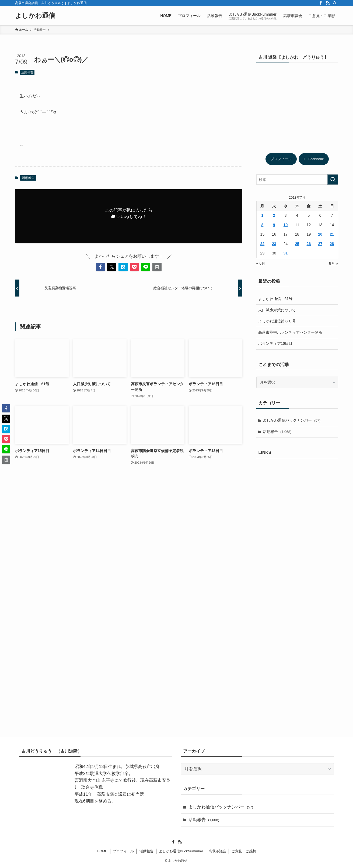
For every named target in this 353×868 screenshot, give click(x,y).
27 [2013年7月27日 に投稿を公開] (320, 244)
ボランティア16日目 (275, 343)
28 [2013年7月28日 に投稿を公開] (332, 244)
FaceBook (314, 159)
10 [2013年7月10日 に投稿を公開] (286, 225)
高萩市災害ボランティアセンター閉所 (290, 332)
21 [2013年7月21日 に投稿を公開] (332, 234)
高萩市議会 (217, 851)
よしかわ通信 (35, 16)
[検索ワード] (297, 180)
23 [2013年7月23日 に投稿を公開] (274, 244)
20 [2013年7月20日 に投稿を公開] (320, 234)
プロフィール (281, 159)
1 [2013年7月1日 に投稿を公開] (262, 215)
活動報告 (27, 72)
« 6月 (261, 263)
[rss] (328, 3)
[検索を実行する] (333, 180)
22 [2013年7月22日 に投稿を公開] (263, 244)
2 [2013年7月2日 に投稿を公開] (274, 215)
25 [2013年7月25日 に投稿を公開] (297, 244)
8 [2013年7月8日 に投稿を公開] (262, 225)
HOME (102, 851)
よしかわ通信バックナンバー (292, 420)
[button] (100, 267)
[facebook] (321, 3)
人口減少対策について (277, 310)
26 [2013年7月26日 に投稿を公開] (309, 244)
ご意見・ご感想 (244, 851)
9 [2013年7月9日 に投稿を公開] (274, 225)
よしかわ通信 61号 (275, 299)
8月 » (333, 263)
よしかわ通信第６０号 (277, 321)
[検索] (335, 3)
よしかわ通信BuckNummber (181, 851)
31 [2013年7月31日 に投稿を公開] (286, 253)
